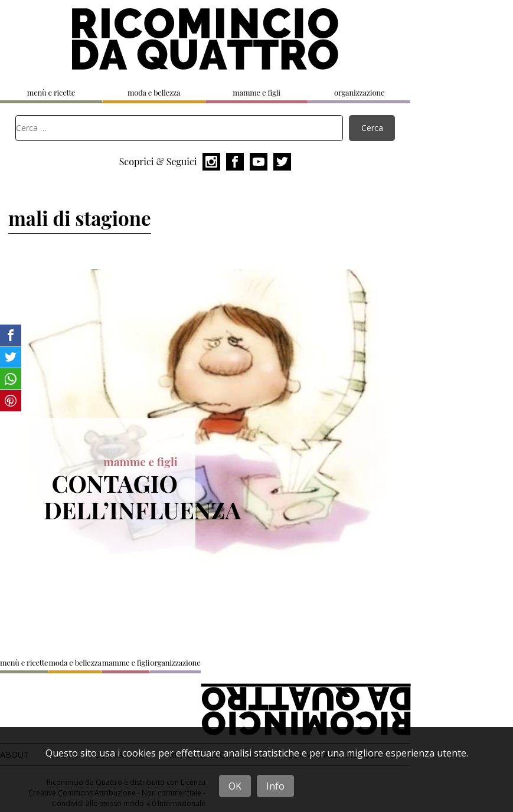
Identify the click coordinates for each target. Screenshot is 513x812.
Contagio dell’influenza (142, 496)
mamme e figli (256, 92)
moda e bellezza (154, 92)
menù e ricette (51, 92)
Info (275, 786)
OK (235, 786)
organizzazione (359, 92)
